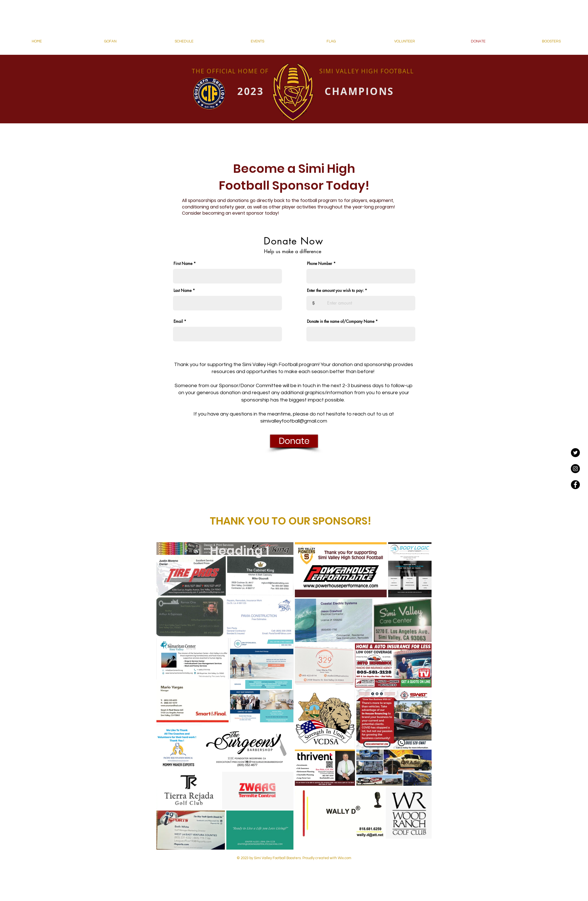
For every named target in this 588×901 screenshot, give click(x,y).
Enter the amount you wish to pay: (335, 291)
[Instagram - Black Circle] (575, 469)
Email (178, 321)
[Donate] (294, 441)
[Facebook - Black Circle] (575, 485)
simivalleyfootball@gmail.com (294, 421)
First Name (183, 264)
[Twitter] (575, 453)
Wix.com (344, 858)
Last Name (183, 291)
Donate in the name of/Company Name (341, 321)
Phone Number (320, 264)
